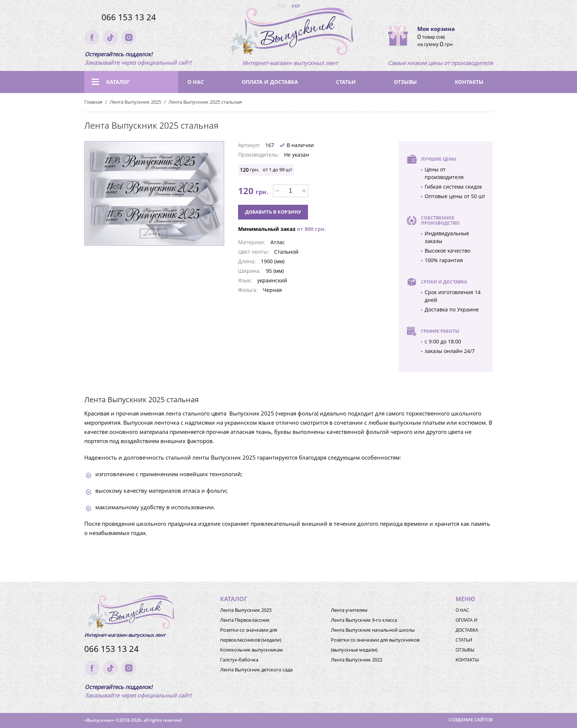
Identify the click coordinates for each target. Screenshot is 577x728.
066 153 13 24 (129, 17)
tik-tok (110, 38)
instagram (129, 38)
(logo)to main (290, 33)
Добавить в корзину (273, 212)
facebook (92, 38)
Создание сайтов (471, 720)
